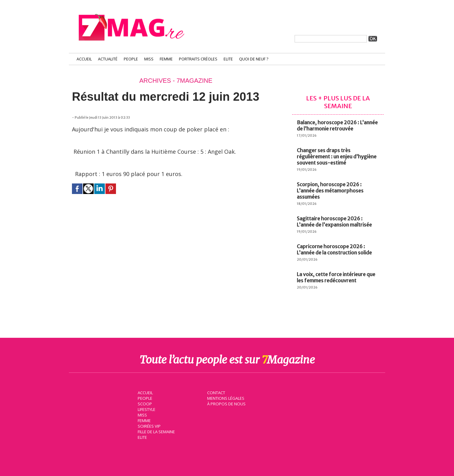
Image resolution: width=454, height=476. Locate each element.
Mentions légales (225, 398)
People (131, 59)
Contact (216, 392)
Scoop (144, 403)
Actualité (108, 59)
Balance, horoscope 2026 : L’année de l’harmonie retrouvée (337, 126)
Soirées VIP (148, 426)
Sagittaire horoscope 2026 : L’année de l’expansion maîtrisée (334, 222)
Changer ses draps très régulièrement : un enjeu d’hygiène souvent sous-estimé (337, 156)
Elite (228, 59)
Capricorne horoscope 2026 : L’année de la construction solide (334, 249)
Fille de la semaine (156, 431)
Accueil (84, 59)
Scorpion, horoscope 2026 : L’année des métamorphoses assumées (330, 191)
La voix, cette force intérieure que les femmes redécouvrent (336, 277)
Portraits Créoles (198, 59)
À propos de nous (225, 403)
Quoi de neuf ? (254, 59)
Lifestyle (146, 409)
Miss (149, 59)
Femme (166, 59)
